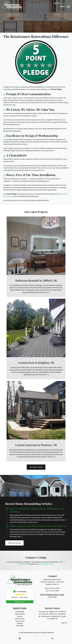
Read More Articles (14, 543)
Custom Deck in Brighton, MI (36, 363)
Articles (20, 616)
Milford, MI (54, 619)
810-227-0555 (65, 3)
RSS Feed (20, 626)
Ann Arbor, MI (43, 612)
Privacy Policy (20, 619)
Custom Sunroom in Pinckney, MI (36, 445)
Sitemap (20, 623)
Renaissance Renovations (33, 633)
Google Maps (20, 612)
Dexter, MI (45, 614)
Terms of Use (20, 621)
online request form (46, 564)
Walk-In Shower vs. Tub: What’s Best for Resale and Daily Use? (38, 526)
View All (64, 623)
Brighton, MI (53, 612)
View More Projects (36, 467)
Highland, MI (55, 616)
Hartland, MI (46, 616)
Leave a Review (20, 614)
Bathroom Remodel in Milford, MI (36, 280)
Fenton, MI (53, 614)
